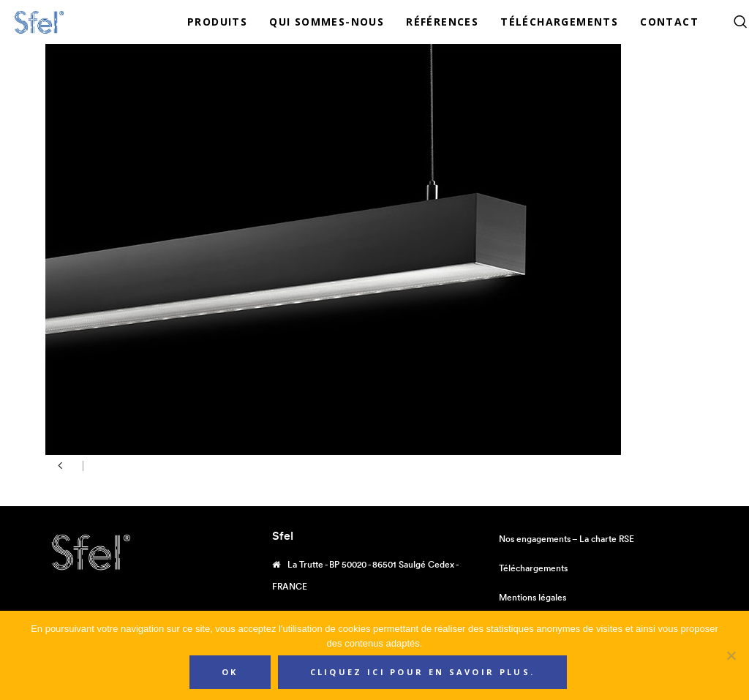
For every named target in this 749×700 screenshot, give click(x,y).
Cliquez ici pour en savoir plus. (423, 672)
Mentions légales (532, 597)
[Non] (731, 655)
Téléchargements (533, 568)
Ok (230, 672)
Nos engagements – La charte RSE (567, 539)
